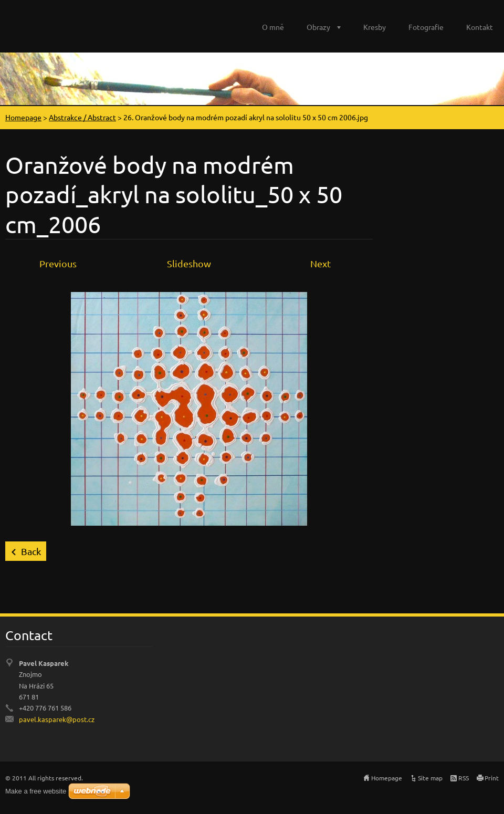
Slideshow (189, 263)
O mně (273, 27)
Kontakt (480, 27)
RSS (464, 778)
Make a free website (36, 791)
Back (31, 551)
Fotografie (426, 27)
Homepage (23, 117)
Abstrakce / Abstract (82, 117)
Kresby (375, 27)
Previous (58, 263)
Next (321, 263)
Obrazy (318, 27)
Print (492, 778)
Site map (430, 778)
